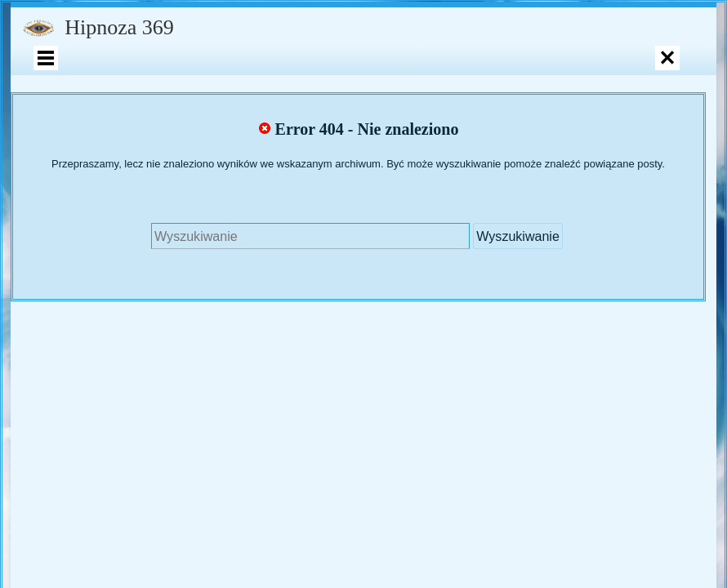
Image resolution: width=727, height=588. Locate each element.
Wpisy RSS (256, 361)
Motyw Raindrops (441, 361)
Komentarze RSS (346, 361)
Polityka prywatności (523, 361)
